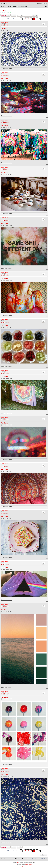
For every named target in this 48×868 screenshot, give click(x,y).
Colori (3, 11)
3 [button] (26, 19)
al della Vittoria (5, 22)
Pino (12, 13)
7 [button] (37, 19)
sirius (8, 13)
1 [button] (21, 19)
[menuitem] (5, 4)
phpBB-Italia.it (28, 864)
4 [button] (28, 19)
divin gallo (16, 13)
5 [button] (31, 19)
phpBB (18, 862)
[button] (16, 19)
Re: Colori (5, 28)
